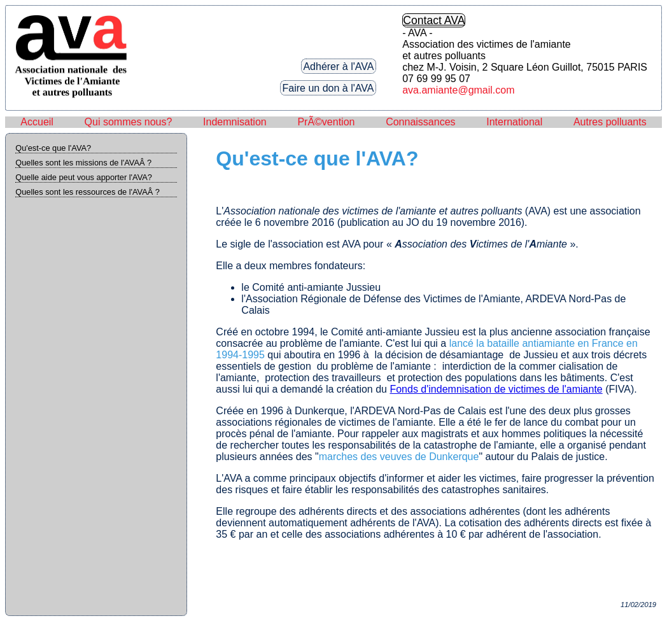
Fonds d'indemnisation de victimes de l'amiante (496, 389)
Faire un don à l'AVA (328, 87)
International (514, 122)
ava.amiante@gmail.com (458, 90)
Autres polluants (610, 122)
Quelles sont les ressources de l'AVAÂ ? (88, 192)
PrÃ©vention (326, 122)
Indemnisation (235, 122)
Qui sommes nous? (129, 122)
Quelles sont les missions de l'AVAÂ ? (83, 163)
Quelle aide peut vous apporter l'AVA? (84, 177)
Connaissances (420, 122)
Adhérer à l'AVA (338, 66)
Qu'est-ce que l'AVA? (53, 148)
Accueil (37, 122)
